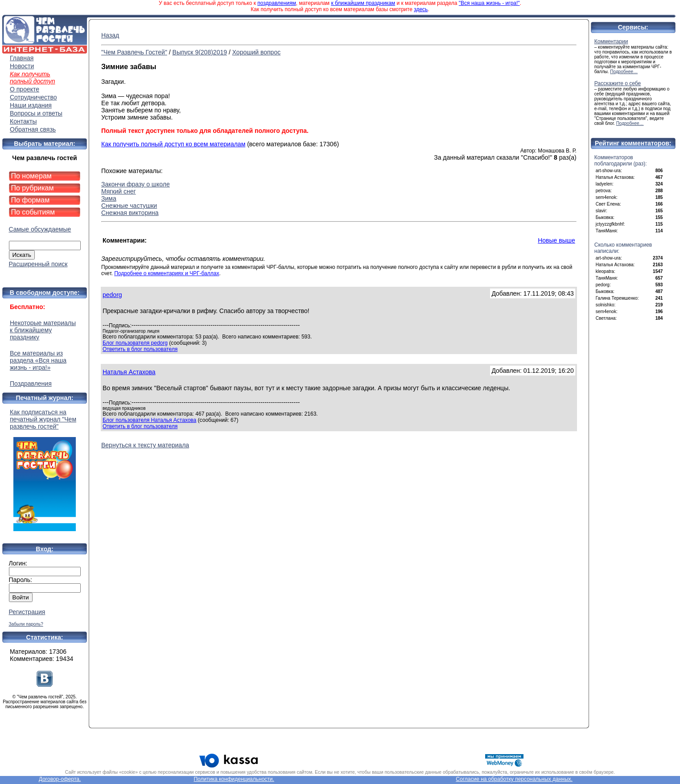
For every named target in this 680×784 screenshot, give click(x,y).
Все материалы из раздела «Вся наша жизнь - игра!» (38, 360)
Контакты (23, 121)
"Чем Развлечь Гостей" (134, 52)
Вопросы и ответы (36, 113)
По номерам (31, 176)
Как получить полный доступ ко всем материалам (173, 144)
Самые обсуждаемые (40, 229)
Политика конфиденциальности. (234, 779)
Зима (109, 198)
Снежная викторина (130, 213)
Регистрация (27, 612)
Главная (22, 58)
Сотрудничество (33, 97)
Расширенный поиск (38, 264)
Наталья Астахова (129, 372)
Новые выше (556, 240)
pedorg (112, 295)
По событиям (33, 212)
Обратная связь (33, 129)
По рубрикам (33, 188)
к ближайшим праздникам (363, 3)
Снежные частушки (129, 206)
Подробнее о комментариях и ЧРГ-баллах (167, 273)
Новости (22, 66)
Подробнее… (624, 72)
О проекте (25, 89)
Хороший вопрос (257, 52)
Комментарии (611, 41)
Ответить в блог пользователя (140, 349)
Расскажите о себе (618, 83)
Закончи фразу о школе (136, 184)
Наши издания (31, 105)
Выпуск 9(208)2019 (200, 52)
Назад (110, 35)
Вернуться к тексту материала (145, 445)
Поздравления (31, 384)
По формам (31, 200)
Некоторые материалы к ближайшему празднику (43, 330)
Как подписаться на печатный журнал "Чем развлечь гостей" (45, 470)
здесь (421, 9)
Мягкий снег (119, 191)
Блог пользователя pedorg (135, 343)
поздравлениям (276, 3)
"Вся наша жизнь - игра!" (489, 3)
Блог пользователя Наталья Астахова (149, 420)
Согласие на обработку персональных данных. (514, 779)
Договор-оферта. (60, 779)
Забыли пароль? (26, 624)
